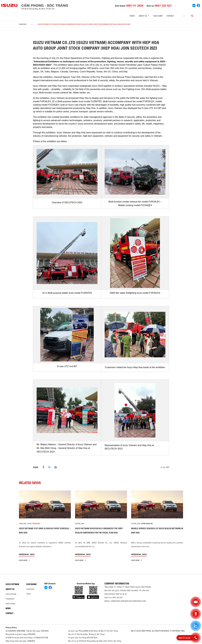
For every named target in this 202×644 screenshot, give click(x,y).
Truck (29, 594)
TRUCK (29, 524)
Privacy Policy (11, 627)
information (24, 554)
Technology (10, 599)
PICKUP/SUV (36, 524)
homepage (23, 24)
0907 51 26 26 (121, 594)
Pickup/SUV (30, 589)
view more (24, 560)
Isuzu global (10, 604)
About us (10, 589)
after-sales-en (147, 524)
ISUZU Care (158, 16)
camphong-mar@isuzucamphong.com (128, 601)
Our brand (31, 584)
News (132, 16)
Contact (170, 16)
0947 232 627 (117, 598)
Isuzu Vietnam (12, 584)
